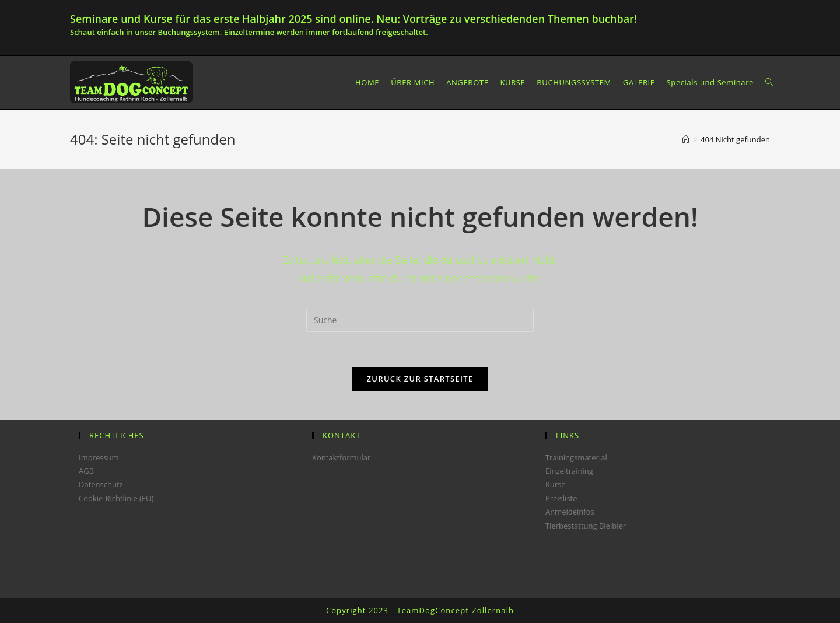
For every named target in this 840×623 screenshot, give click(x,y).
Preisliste (561, 498)
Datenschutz (101, 484)
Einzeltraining (569, 471)
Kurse (556, 484)
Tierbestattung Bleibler (586, 526)
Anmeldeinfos (570, 512)
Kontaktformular (341, 457)
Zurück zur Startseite (420, 379)
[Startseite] (686, 139)
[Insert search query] (420, 320)
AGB (86, 471)
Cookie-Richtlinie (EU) (116, 498)
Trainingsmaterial (576, 457)
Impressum (99, 457)
